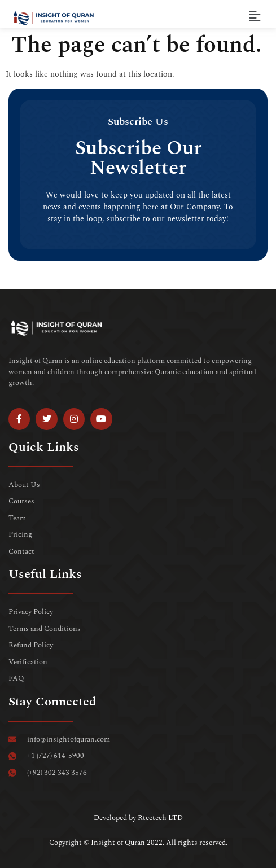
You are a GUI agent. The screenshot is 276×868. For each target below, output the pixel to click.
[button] (255, 17)
